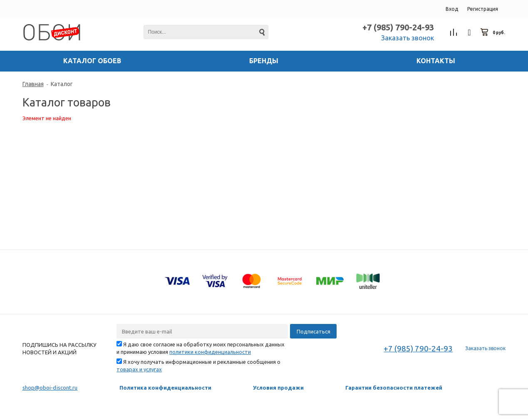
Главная (33, 84)
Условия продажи (278, 388)
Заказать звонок (408, 38)
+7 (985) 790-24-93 (398, 27)
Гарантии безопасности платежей (394, 388)
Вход (452, 9)
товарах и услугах (139, 369)
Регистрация (483, 9)
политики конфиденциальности (210, 352)
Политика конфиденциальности (165, 388)
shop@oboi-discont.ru (50, 388)
